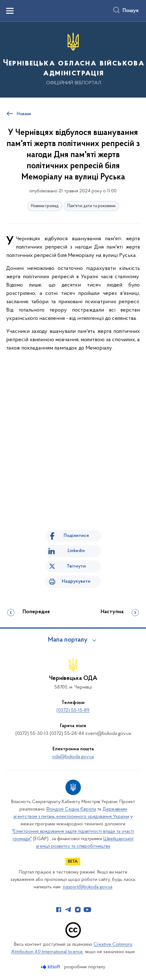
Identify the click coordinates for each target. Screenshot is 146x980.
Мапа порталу (68, 640)
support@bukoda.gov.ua (88, 887)
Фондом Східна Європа (71, 809)
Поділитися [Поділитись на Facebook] (76, 536)
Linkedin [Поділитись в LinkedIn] (76, 551)
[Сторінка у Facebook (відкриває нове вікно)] (59, 910)
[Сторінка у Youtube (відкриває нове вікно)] (87, 910)
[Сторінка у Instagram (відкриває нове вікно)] (78, 910)
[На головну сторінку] (73, 59)
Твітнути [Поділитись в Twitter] (76, 566)
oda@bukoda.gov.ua (73, 757)
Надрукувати (76, 581)
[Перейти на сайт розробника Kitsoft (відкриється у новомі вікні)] (51, 967)
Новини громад (45, 206)
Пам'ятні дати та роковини (91, 206)
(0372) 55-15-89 (73, 710)
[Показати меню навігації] (10, 11)
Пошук (131, 11)
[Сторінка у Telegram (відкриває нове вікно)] (68, 910)
